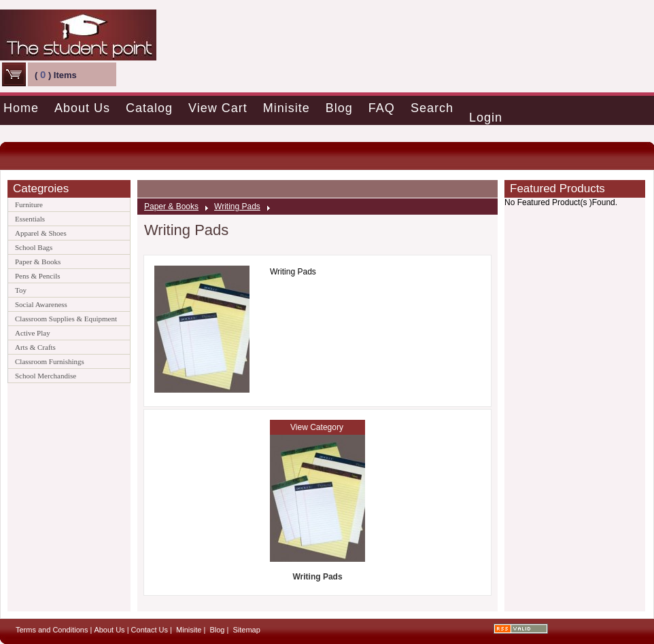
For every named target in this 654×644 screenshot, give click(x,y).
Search (432, 108)
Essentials (30, 219)
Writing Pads (237, 207)
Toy (21, 290)
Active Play (33, 333)
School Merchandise (46, 376)
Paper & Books (38, 262)
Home (21, 108)
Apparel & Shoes (41, 233)
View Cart (218, 108)
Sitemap (246, 630)
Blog (339, 108)
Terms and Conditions (52, 630)
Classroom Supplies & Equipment (66, 319)
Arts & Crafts (35, 347)
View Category (317, 427)
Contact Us (150, 630)
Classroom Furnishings (50, 361)
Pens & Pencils (38, 276)
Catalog (149, 108)
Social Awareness (41, 304)
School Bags (34, 247)
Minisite (287, 108)
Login (486, 118)
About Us (82, 108)
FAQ (382, 108)
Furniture (29, 204)
